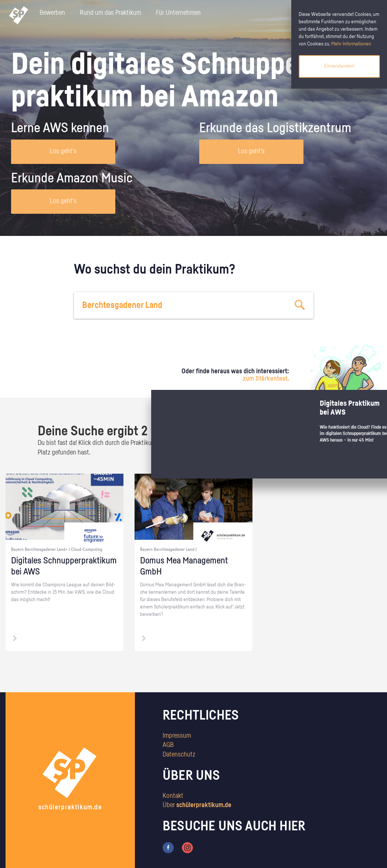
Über (197, 805)
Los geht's (63, 151)
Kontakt (173, 796)
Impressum (177, 736)
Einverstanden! (339, 66)
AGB (168, 745)
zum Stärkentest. (266, 379)
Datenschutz (179, 755)
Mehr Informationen (351, 44)
